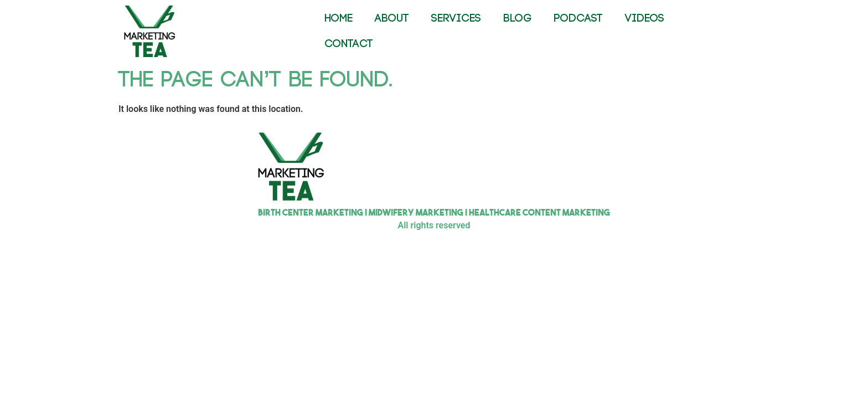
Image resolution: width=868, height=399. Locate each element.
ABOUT (392, 19)
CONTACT (349, 44)
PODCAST (578, 19)
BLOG (517, 19)
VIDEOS (645, 19)
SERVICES (456, 19)
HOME (339, 19)
